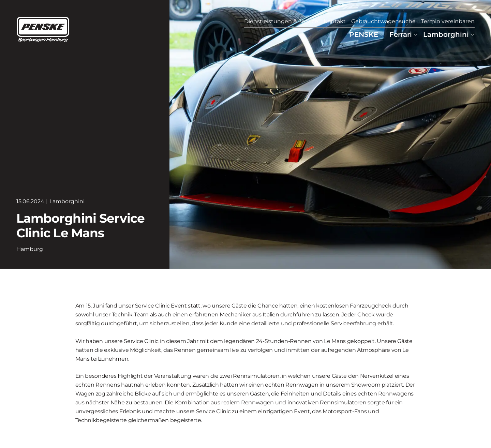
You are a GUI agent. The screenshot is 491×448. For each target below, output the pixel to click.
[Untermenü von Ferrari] (416, 34)
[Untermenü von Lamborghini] (473, 34)
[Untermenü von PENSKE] (382, 34)
